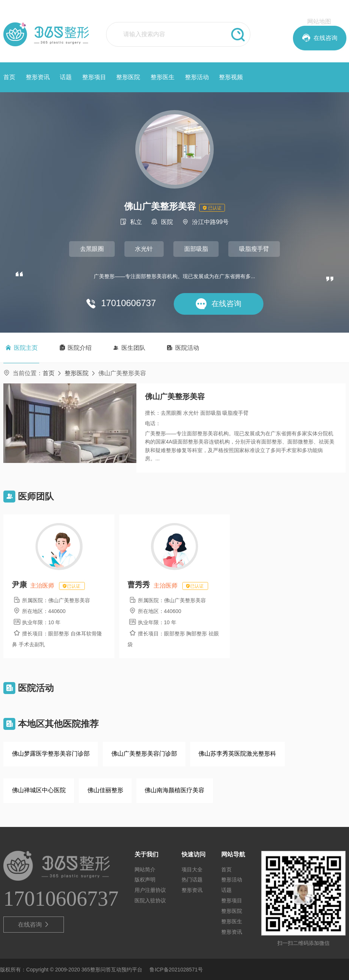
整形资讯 (38, 77)
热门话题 (192, 879)
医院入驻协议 (150, 900)
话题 (66, 77)
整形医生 (163, 77)
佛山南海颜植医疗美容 (174, 790)
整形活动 (197, 77)
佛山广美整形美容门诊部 (144, 753)
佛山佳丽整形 (105, 790)
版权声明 (145, 879)
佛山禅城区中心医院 (39, 790)
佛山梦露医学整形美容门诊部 (51, 753)
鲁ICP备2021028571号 (176, 969)
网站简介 (145, 869)
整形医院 (128, 77)
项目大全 (192, 869)
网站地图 (319, 21)
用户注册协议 (150, 890)
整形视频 (231, 77)
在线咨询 (34, 924)
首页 (9, 77)
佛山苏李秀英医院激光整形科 (237, 753)
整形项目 (94, 77)
